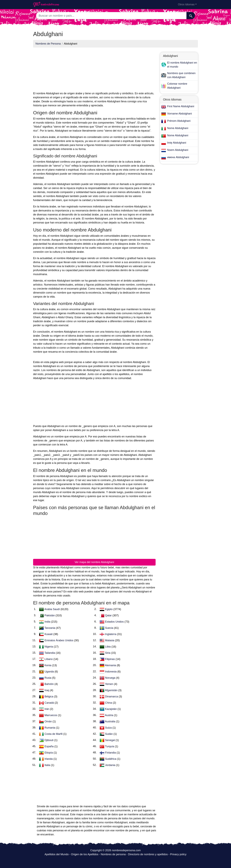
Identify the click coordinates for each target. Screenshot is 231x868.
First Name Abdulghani (181, 106)
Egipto (109, 609)
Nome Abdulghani (178, 128)
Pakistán (50, 615)
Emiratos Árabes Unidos (59, 640)
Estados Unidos (115, 622)
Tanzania (50, 628)
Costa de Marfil (54, 734)
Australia (111, 721)
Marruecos (51, 715)
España (49, 746)
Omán (49, 721)
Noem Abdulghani (178, 150)
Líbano (49, 659)
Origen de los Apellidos (85, 854)
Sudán (109, 734)
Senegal (110, 740)
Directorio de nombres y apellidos (148, 854)
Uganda (50, 671)
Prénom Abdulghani (179, 121)
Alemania (111, 665)
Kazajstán (111, 709)
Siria (108, 653)
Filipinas (110, 659)
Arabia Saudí (52, 609)
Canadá (50, 703)
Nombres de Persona (48, 44)
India (48, 622)
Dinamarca (112, 696)
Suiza (109, 728)
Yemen (109, 684)
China (109, 703)
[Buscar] (191, 16)
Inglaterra (111, 634)
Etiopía (49, 752)
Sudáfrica (111, 759)
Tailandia (50, 653)
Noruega (111, 678)
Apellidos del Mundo (57, 854)
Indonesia (111, 671)
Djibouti (49, 740)
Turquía (110, 746)
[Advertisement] (94, 71)
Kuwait (49, 634)
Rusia (48, 678)
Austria (109, 715)
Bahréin (50, 684)
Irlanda (49, 759)
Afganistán (112, 690)
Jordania (111, 765)
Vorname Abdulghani (179, 114)
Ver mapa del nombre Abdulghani (94, 562)
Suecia (110, 628)
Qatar (109, 615)
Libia (108, 646)
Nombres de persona (113, 854)
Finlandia (111, 752)
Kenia (48, 665)
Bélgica (49, 696)
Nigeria (49, 646)
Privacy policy (178, 854)
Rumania (50, 728)
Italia (48, 765)
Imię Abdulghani (177, 143)
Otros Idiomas (186, 4)
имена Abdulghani (178, 157)
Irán (47, 709)
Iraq (47, 690)
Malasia (110, 640)
